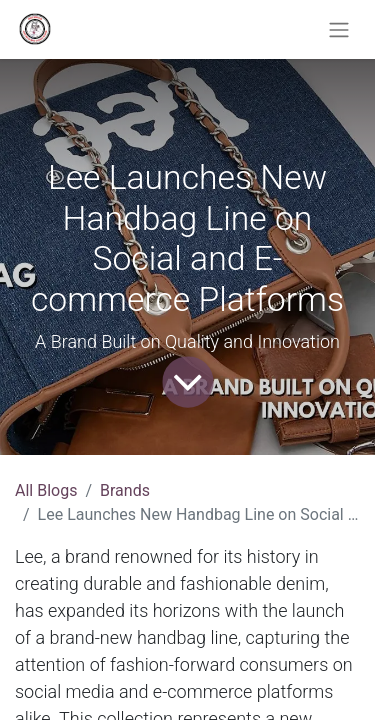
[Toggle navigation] (339, 29)
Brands (125, 490)
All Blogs (46, 490)
